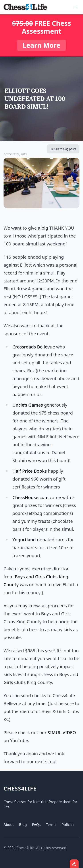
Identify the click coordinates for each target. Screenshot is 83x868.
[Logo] (25, 7)
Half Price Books (30, 471)
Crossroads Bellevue (34, 347)
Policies (68, 825)
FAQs (36, 825)
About (9, 825)
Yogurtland (24, 540)
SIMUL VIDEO (62, 733)
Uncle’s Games (28, 405)
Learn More (41, 45)
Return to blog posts (63, 149)
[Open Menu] (76, 7)
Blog (23, 825)
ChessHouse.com (31, 497)
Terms (51, 825)
